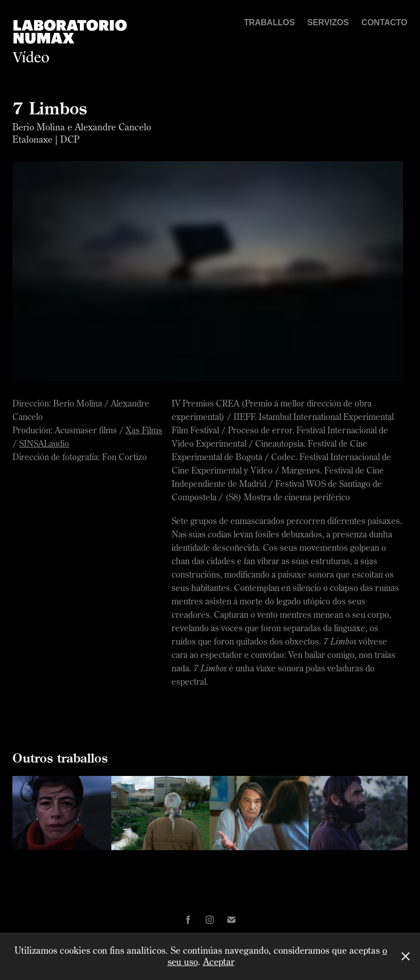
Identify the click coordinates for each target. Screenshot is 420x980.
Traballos (269, 22)
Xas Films (144, 430)
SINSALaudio (44, 443)
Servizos (328, 22)
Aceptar (219, 962)
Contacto (384, 22)
